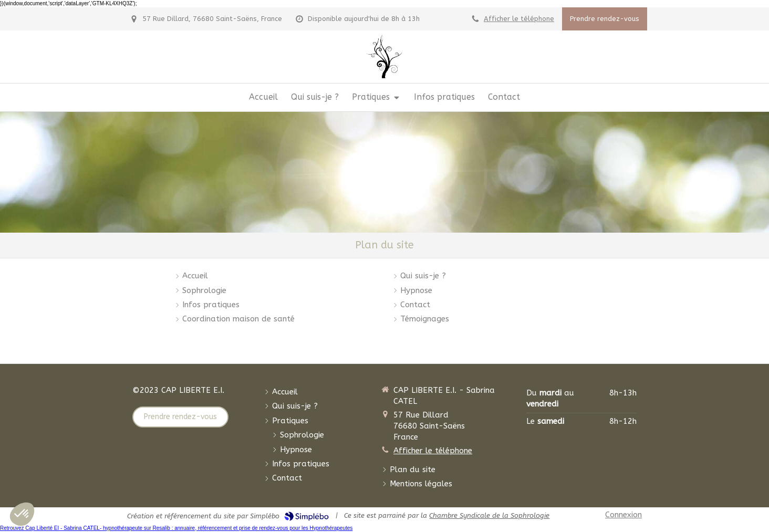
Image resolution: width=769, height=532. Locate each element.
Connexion (623, 515)
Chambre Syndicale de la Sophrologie (489, 515)
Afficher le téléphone (519, 19)
